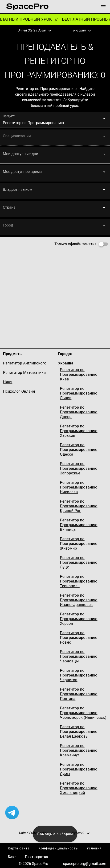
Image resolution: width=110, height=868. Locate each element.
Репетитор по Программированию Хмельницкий (79, 788)
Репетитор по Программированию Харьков (79, 431)
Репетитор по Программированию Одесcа (79, 450)
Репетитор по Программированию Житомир (79, 544)
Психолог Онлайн (19, 391)
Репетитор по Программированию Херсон (79, 619)
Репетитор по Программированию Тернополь (79, 581)
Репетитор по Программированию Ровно (79, 638)
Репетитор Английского (25, 363)
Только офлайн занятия (75, 244)
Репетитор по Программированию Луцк (79, 562)
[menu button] (103, 7)
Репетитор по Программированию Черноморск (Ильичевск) (83, 713)
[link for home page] (27, 7)
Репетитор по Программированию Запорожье (79, 468)
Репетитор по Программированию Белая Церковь (79, 732)
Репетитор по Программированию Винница (79, 525)
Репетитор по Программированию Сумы (79, 769)
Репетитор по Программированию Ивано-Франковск (79, 600)
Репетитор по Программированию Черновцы (79, 656)
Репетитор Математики (24, 373)
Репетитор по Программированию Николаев (79, 487)
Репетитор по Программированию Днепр (79, 412)
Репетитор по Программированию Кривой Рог (79, 506)
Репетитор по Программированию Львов (79, 393)
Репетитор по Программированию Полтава (79, 694)
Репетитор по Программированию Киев (79, 374)
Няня (8, 382)
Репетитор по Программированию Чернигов (79, 675)
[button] (32, 31)
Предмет (9, 116)
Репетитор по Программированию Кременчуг (79, 750)
